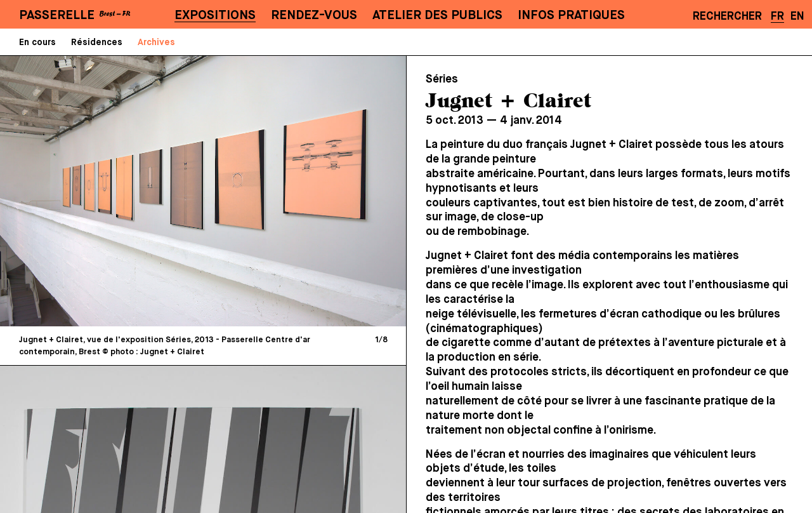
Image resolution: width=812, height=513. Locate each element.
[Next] (298, 191)
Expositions (215, 16)
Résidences (97, 43)
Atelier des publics (437, 16)
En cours (37, 43)
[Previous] (108, 191)
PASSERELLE (57, 16)
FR (777, 17)
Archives (156, 43)
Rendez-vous (314, 16)
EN (797, 17)
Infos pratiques (571, 16)
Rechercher (727, 17)
